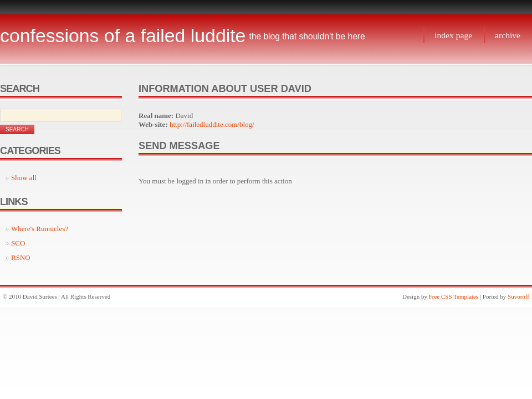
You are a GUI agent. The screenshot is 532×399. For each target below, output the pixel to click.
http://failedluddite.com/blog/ (212, 124)
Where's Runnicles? (40, 229)
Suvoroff (518, 296)
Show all (24, 178)
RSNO (21, 257)
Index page (453, 35)
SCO (18, 243)
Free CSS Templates (454, 296)
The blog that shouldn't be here (307, 36)
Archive (508, 35)
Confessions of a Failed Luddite (123, 35)
